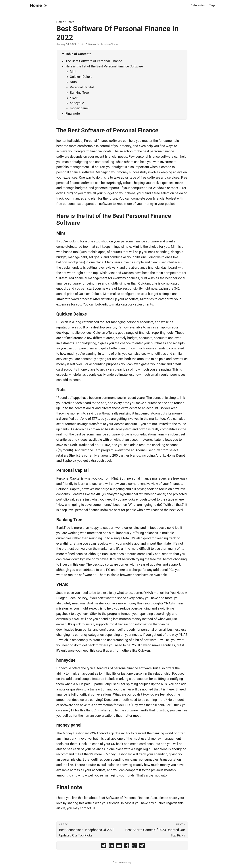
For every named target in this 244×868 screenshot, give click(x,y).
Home (36, 5)
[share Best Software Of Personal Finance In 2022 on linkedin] (111, 846)
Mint (73, 72)
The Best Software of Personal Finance (94, 61)
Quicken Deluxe (81, 77)
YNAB (74, 98)
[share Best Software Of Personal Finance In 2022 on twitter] (104, 846)
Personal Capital (82, 87)
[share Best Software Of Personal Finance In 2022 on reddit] (119, 846)
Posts (70, 22)
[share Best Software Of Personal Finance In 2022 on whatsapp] (134, 846)
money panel (79, 108)
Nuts (73, 82)
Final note (73, 113)
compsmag (126, 863)
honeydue (77, 103)
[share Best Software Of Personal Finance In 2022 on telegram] (142, 846)
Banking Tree (79, 93)
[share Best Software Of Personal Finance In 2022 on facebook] (127, 846)
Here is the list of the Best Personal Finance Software (104, 66)
